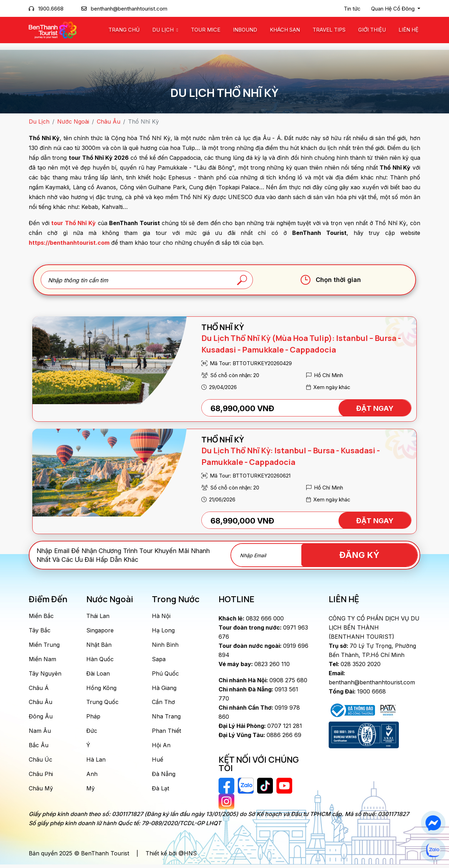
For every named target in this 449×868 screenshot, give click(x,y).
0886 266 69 (260, 735)
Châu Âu (109, 121)
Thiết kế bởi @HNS (171, 857)
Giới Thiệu (372, 30)
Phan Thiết (166, 734)
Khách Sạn (285, 30)
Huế (158, 763)
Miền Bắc (41, 616)
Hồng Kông (101, 690)
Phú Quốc (165, 675)
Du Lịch (164, 30)
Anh (92, 778)
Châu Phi (41, 778)
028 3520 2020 (355, 664)
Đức (92, 734)
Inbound (245, 30)
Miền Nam (42, 660)
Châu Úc (41, 763)
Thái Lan (98, 616)
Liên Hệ (408, 30)
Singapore (100, 631)
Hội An (161, 749)
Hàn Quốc (100, 660)
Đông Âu (41, 719)
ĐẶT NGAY (375, 408)
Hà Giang (164, 690)
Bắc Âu (39, 749)
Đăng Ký (377, 555)
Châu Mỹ (41, 793)
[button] (396, 9)
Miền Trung (44, 645)
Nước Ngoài (73, 121)
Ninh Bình (165, 645)
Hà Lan (96, 763)
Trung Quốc (102, 704)
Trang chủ (124, 30)
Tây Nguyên (45, 675)
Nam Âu (40, 734)
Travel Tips (329, 30)
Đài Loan (98, 675)
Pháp (93, 719)
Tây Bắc (40, 631)
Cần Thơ (163, 704)
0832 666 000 (251, 618)
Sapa (159, 660)
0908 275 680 (263, 680)
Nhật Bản (99, 645)
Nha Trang (166, 719)
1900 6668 (357, 691)
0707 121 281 (260, 726)
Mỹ (91, 793)
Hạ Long (163, 631)
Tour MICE (206, 30)
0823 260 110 (254, 664)
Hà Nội (161, 616)
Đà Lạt (160, 793)
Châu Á (39, 690)
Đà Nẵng (164, 778)
